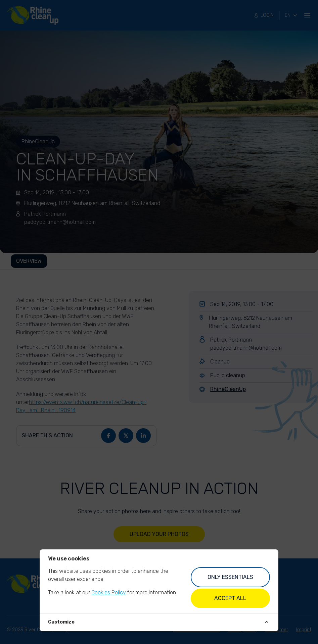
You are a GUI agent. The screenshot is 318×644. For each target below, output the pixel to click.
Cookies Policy (109, 592)
